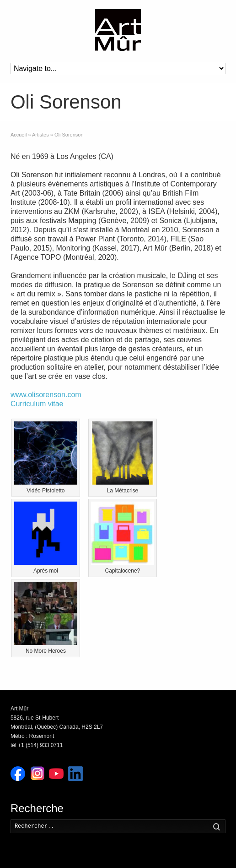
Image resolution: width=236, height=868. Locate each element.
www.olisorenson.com (46, 395)
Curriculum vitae (37, 404)
